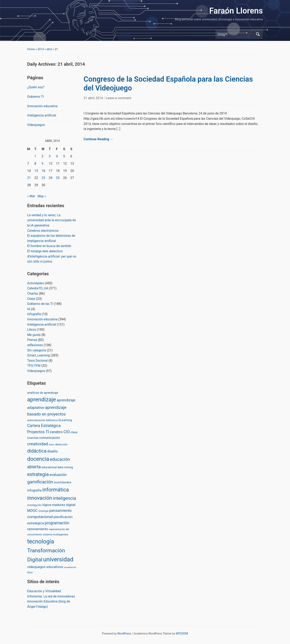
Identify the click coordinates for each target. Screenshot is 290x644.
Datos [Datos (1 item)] (52, 445)
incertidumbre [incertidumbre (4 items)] (63, 482)
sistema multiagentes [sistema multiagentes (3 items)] (56, 534)
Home (31, 49)
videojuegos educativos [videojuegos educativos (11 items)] (45, 567)
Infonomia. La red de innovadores (51, 596)
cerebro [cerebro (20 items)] (56, 432)
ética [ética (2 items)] (30, 572)
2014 (41, 49)
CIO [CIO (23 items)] (67, 432)
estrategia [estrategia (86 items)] (38, 474)
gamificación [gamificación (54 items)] (40, 482)
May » (42, 196)
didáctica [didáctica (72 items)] (37, 451)
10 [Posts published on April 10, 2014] (51, 164)
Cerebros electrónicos (43, 231)
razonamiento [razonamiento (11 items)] (38, 529)
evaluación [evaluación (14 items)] (58, 475)
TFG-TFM (34, 366)
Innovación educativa (42, 106)
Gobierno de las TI (40, 304)
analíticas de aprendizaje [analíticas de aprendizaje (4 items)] (43, 393)
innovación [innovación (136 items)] (40, 498)
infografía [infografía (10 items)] (34, 490)
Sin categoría (37, 350)
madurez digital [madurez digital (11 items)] (64, 505)
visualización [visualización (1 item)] (70, 567)
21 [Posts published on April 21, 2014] (29, 178)
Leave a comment (119, 98)
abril (49, 49)
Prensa (32, 340)
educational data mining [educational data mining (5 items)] (57, 467)
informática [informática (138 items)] (55, 490)
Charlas (33, 293)
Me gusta (34, 335)
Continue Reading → (98, 139)
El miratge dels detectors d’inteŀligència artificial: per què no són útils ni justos (52, 256)
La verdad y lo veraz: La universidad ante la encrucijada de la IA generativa (52, 220)
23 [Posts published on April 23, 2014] (43, 178)
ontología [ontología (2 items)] (43, 511)
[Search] (235, 34)
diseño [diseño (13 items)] (52, 451)
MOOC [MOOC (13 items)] (32, 511)
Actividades (36, 283)
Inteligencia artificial (42, 115)
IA (29, 309)
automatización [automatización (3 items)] (36, 420)
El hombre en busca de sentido (49, 246)
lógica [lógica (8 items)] (47, 505)
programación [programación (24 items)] (57, 523)
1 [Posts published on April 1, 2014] (35, 156)
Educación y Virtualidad (44, 591)
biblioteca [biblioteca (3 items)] (52, 420)
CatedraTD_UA (38, 288)
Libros (32, 330)
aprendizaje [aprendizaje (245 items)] (42, 399)
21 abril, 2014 (94, 98)
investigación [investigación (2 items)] (34, 505)
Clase (31, 299)
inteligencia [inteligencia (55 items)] (65, 498)
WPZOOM (182, 634)
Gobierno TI (35, 97)
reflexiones (35, 345)
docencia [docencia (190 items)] (38, 459)
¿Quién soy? (36, 87)
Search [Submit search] (258, 34)
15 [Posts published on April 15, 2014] (36, 171)
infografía (34, 314)
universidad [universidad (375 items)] (58, 559)
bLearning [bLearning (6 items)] (65, 420)
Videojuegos (36, 125)
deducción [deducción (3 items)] (61, 444)
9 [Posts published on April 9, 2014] (42, 164)
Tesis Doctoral (37, 361)
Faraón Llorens (236, 11)
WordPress (124, 634)
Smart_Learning (38, 355)
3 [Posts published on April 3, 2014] (50, 156)
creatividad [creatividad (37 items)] (38, 444)
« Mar (31, 196)
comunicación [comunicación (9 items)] (50, 438)
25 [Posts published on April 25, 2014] (58, 178)
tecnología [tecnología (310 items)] (41, 541)
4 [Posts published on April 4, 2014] (57, 156)
